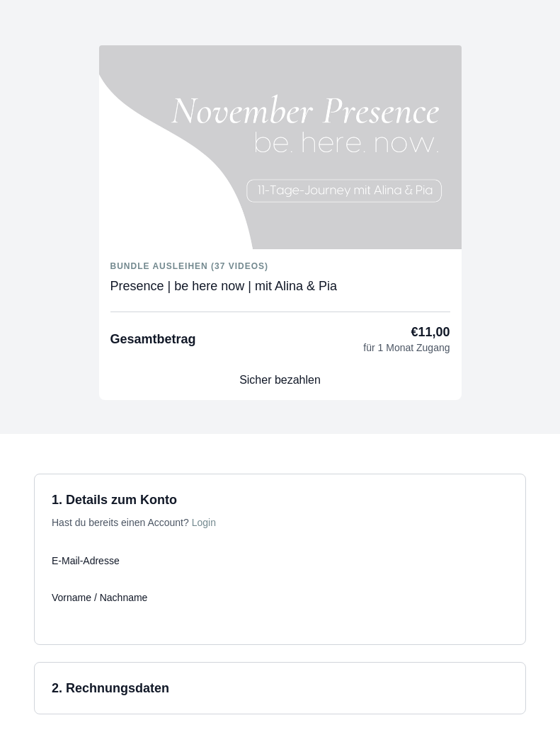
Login (204, 522)
